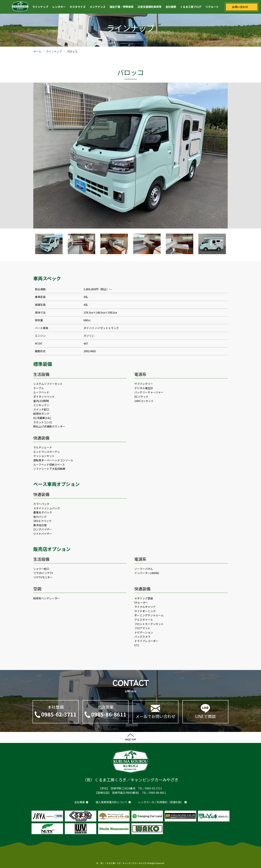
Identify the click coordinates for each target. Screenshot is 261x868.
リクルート (212, 7)
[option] (130, 156)
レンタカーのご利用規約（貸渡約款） (161, 802)
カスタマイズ (78, 7)
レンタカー (59, 7)
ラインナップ (40, 7)
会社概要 (171, 7)
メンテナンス (98, 7)
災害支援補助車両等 (149, 7)
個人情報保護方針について (112, 802)
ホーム (37, 51)
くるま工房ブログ (191, 7)
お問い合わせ (240, 7)
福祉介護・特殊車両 (122, 7)
